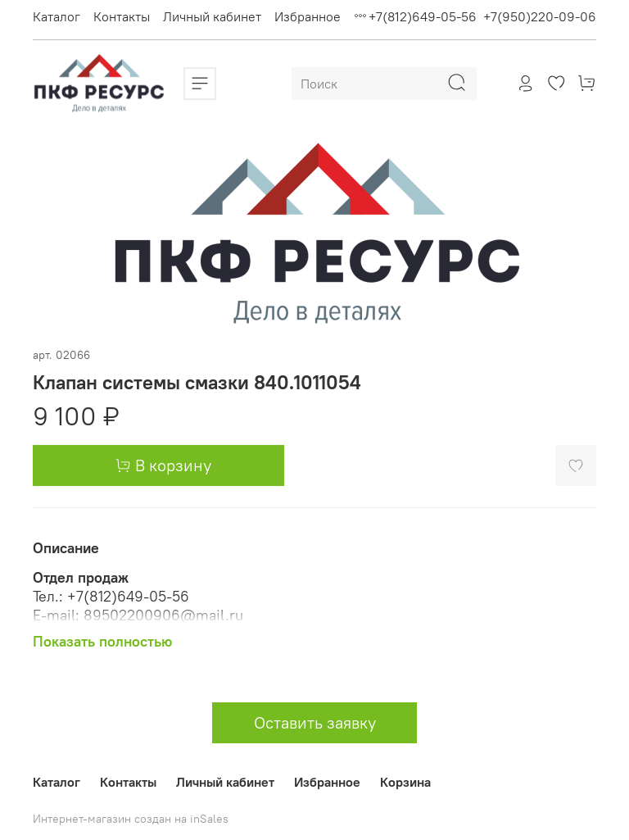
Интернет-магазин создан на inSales (131, 819)
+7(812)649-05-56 (423, 16)
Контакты (122, 16)
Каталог (57, 16)
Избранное (308, 16)
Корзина (405, 782)
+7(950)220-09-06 (540, 16)
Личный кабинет (212, 16)
